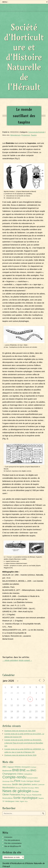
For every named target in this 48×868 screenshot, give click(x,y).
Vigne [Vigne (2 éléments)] (22, 801)
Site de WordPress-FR (13, 846)
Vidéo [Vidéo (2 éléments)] (17, 801)
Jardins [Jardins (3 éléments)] (34, 784)
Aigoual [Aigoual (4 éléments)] (10, 767)
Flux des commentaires (13, 843)
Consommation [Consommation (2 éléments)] (32, 778)
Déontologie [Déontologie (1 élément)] (6, 781)
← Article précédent (10, 660)
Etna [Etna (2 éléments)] (12, 781)
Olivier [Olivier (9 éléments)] (6, 794)
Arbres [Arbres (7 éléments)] (18, 767)
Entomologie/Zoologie (36, 132)
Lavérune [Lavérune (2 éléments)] (41, 785)
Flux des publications (12, 840)
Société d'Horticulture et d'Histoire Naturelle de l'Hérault (24, 57)
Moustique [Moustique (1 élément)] (31, 788)
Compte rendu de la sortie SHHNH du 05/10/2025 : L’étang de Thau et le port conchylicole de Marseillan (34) (24, 743)
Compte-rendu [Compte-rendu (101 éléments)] (14, 777)
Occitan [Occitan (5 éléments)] (35, 791)
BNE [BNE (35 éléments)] (23, 770)
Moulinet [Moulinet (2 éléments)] (24, 788)
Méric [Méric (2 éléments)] (37, 788)
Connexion (8, 837)
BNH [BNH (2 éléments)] (28, 771)
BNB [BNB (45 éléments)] (15, 770)
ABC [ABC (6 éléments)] (5, 767)
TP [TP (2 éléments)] (3, 801)
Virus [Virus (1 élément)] (26, 801)
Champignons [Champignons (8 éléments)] (9, 774)
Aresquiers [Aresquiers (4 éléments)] (26, 767)
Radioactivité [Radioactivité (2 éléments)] (37, 795)
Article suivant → (25, 660)
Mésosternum (15, 135)
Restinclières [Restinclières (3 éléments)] (8, 798)
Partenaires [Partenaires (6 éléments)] (15, 795)
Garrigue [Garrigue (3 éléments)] (30, 781)
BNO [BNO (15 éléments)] (33, 770)
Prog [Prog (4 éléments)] (23, 795)
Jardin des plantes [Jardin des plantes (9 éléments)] (21, 784)
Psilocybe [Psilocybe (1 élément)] (29, 795)
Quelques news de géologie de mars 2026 (20, 731)
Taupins (34, 135)
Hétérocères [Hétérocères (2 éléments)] (7, 785)
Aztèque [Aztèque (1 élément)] (34, 767)
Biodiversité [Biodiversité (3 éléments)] (7, 771)
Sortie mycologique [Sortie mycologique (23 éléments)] (25, 798)
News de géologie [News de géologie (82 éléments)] (17, 791)
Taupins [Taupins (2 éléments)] (41, 798)
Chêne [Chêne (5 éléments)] (20, 774)
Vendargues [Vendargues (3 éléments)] (10, 801)
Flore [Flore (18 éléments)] (17, 781)
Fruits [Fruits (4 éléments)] (23, 781)
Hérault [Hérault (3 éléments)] (37, 781)
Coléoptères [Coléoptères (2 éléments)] (28, 774)
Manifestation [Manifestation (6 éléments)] (9, 788)
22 (30, 712)
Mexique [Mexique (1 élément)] (18, 788)
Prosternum (26, 135)
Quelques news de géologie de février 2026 (20, 755)
